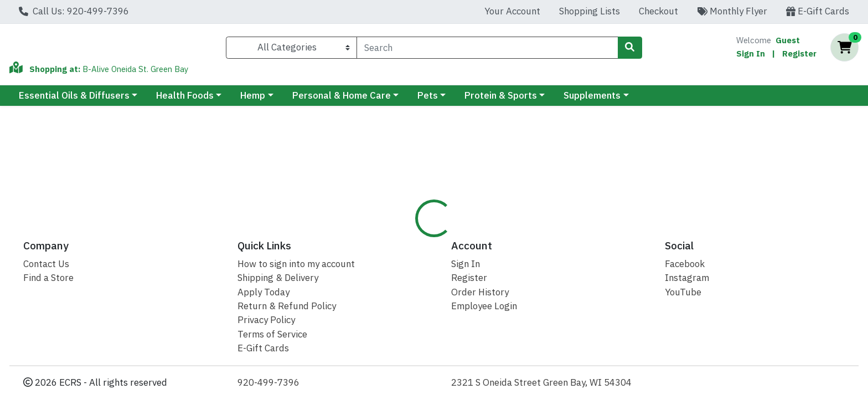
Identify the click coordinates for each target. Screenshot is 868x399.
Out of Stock (755, 174)
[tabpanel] (615, 305)
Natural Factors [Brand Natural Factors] (509, 294)
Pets (428, 100)
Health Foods (185, 100)
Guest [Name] (788, 42)
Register (799, 56)
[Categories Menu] (291, 50)
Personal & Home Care (342, 100)
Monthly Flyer (732, 11)
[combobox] (487, 50)
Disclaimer (450, 237)
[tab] (394, 238)
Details (394, 237)
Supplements (592, 100)
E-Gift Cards (818, 11)
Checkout (658, 11)
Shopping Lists (590, 11)
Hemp (253, 100)
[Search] (487, 50)
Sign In (751, 56)
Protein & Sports (501, 100)
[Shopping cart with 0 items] (844, 50)
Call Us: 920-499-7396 (74, 11)
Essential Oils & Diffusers (74, 100)
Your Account (512, 11)
